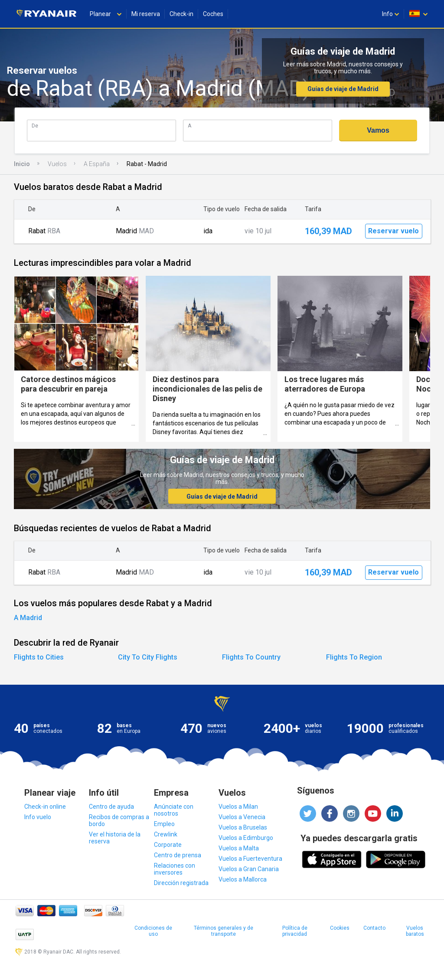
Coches (213, 14)
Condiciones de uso (153, 931)
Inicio (22, 164)
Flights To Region (354, 657)
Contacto (374, 928)
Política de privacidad (295, 931)
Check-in (181, 14)
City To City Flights (148, 657)
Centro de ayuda (111, 807)
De (35, 126)
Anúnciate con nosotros (174, 810)
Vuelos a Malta (239, 848)
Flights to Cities (39, 657)
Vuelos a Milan (238, 807)
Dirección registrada (181, 883)
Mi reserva (146, 14)
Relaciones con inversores (175, 869)
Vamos (378, 130)
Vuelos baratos (415, 931)
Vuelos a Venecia (242, 817)
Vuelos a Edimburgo (246, 838)
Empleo (164, 824)
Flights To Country (251, 657)
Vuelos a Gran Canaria (249, 869)
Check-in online (45, 807)
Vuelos (57, 164)
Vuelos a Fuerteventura (250, 859)
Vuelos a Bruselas (243, 827)
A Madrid (28, 618)
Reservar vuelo (393, 231)
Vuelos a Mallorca (243, 879)
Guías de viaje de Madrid (343, 89)
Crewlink (166, 834)
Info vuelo (38, 817)
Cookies (340, 928)
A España (97, 164)
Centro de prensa (178, 855)
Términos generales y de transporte (224, 931)
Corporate (168, 845)
